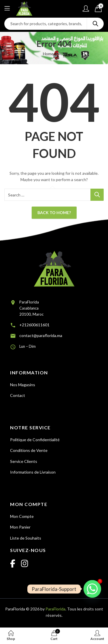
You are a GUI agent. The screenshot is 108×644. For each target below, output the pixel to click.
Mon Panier (20, 527)
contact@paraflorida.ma (41, 335)
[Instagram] (25, 564)
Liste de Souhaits (26, 538)
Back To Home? (54, 212)
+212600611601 (34, 325)
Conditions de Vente (29, 450)
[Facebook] (13, 564)
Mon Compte (22, 516)
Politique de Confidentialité (35, 440)
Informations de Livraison (33, 472)
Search (95, 24)
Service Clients (24, 461)
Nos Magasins (23, 385)
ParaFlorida (55, 609)
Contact (18, 395)
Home (48, 54)
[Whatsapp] (92, 589)
